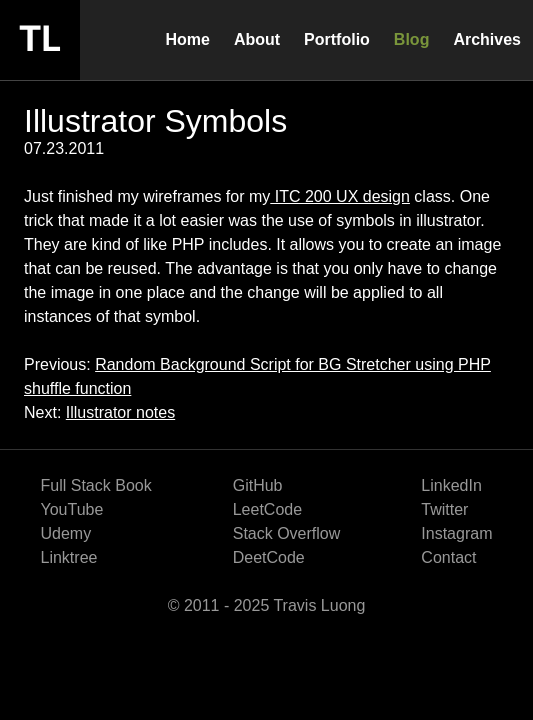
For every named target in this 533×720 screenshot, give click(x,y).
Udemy (66, 533)
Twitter (444, 509)
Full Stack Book (96, 485)
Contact (448, 557)
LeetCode (267, 509)
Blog (412, 39)
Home (187, 39)
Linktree (69, 557)
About (257, 39)
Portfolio (337, 39)
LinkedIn (451, 485)
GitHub (258, 485)
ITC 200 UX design (340, 196)
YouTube (72, 509)
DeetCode (269, 557)
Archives (487, 39)
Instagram (456, 533)
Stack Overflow (287, 533)
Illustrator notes (120, 412)
